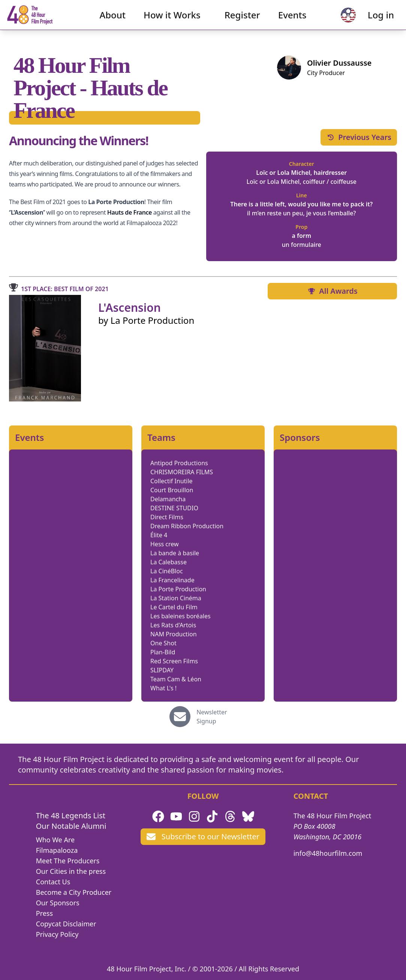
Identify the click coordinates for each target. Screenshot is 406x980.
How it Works (172, 21)
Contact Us (53, 882)
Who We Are (55, 840)
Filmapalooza (57, 850)
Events (292, 21)
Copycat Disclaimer (66, 924)
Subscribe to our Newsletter (203, 836)
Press (44, 913)
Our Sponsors (58, 903)
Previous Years (359, 137)
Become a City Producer (74, 892)
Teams (161, 437)
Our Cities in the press (71, 871)
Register (242, 21)
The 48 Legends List (71, 815)
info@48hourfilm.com (328, 853)
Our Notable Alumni (71, 826)
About (113, 21)
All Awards (332, 291)
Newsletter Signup (212, 717)
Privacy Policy (57, 934)
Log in (369, 21)
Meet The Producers (68, 861)
